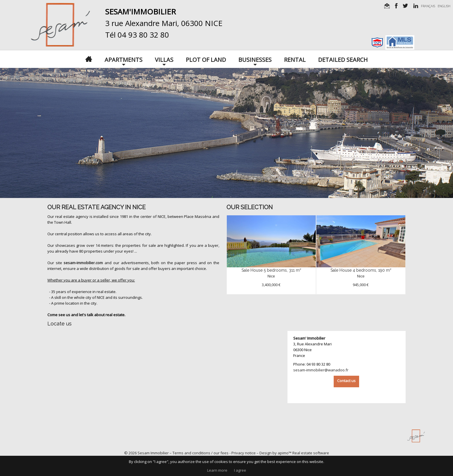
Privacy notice (244, 453)
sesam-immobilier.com (83, 263)
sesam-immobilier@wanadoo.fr (321, 370)
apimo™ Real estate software (303, 453)
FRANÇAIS (428, 6)
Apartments (124, 59)
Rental (295, 59)
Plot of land (206, 59)
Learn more (217, 470)
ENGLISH (444, 6)
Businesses (255, 59)
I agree (240, 470)
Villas (164, 59)
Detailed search (343, 59)
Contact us (346, 381)
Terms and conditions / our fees (200, 453)
